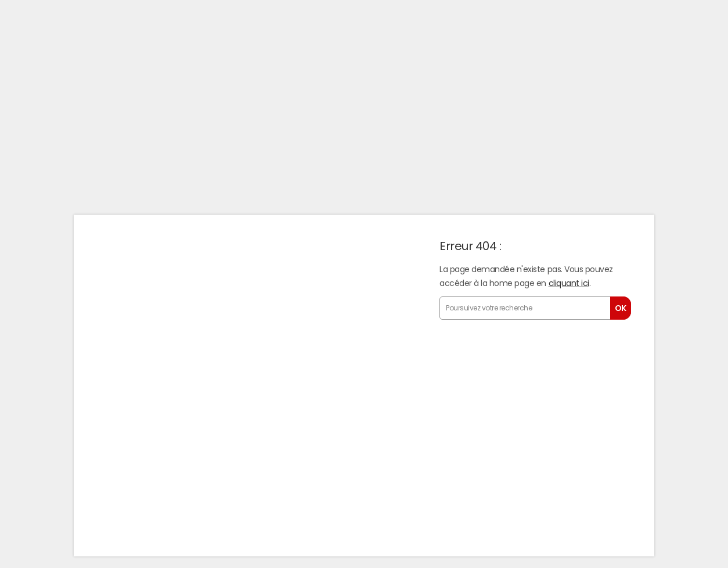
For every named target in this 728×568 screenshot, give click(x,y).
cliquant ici (569, 283)
